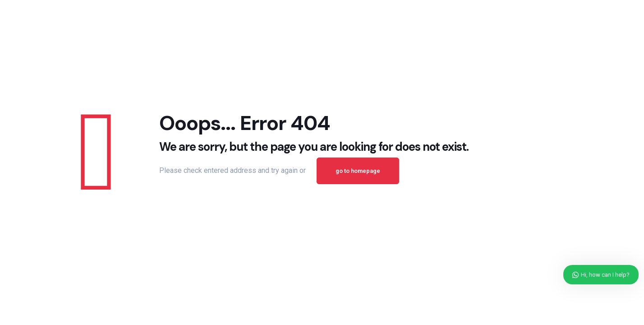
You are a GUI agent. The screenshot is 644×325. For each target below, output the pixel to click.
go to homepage (358, 171)
